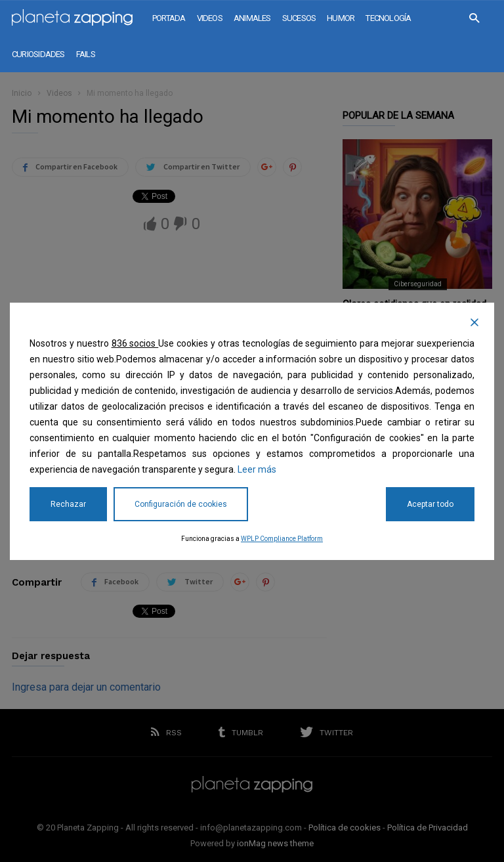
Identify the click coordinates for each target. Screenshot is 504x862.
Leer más (257, 469)
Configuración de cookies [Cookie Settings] (181, 504)
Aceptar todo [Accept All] (430, 504)
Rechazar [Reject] (68, 504)
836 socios (135, 343)
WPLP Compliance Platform (282, 539)
